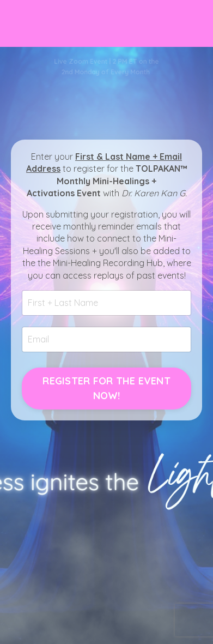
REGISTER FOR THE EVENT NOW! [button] (107, 388)
